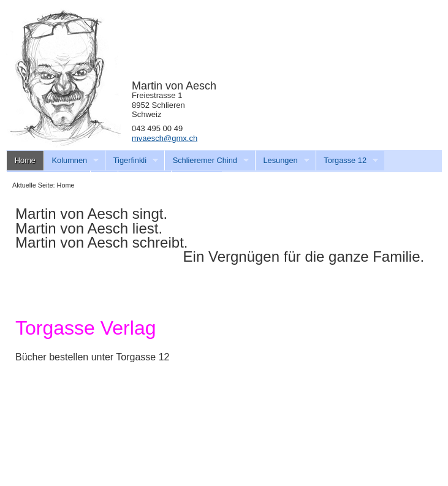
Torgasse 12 (347, 161)
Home (25, 160)
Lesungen (282, 161)
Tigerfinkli (131, 161)
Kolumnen (71, 161)
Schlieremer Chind (207, 161)
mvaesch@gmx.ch (165, 138)
